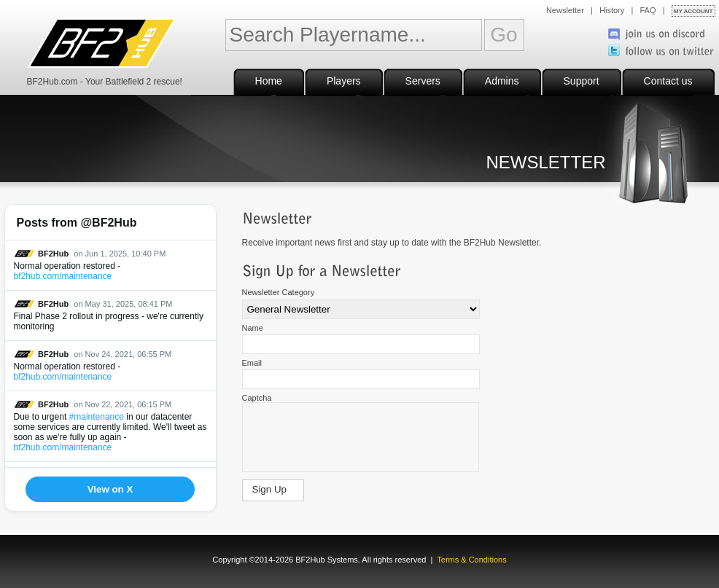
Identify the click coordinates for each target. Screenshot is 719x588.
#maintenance (97, 417)
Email (252, 363)
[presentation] (360, 439)
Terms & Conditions (471, 560)
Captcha (257, 398)
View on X (110, 489)
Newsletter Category (279, 292)
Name (253, 328)
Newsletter (565, 10)
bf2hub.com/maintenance (63, 276)
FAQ (648, 10)
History (612, 10)
